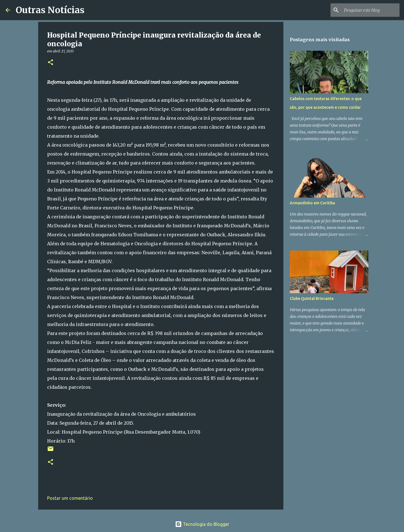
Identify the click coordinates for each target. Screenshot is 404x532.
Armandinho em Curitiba (312, 203)
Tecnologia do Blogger (202, 524)
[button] (50, 63)
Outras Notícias (50, 10)
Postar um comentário (70, 498)
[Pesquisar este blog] (370, 10)
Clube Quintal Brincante (312, 299)
